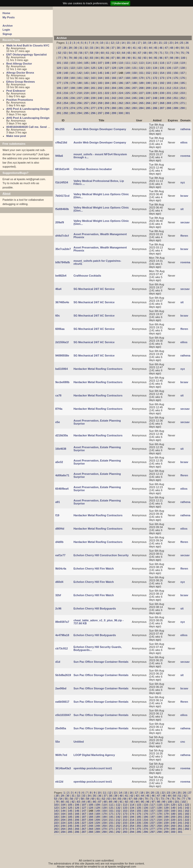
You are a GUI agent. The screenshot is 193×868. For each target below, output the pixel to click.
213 (176, 88)
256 (79, 103)
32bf (58, 595)
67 (139, 53)
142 (79, 73)
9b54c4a (61, 569)
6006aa (60, 329)
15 (128, 43)
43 (145, 48)
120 (59, 68)
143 (86, 73)
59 (97, 53)
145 (100, 73)
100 (183, 58)
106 (93, 63)
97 (166, 58)
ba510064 (62, 369)
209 (148, 88)
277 (93, 108)
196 (59, 88)
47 (166, 48)
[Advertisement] (123, 21)
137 (176, 68)
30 (76, 48)
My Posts (9, 17)
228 (148, 93)
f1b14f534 (62, 182)
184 (107, 83)
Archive (8, 26)
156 (176, 73)
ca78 (58, 395)
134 (155, 68)
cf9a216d (61, 142)
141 (73, 73)
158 (59, 78)
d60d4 (59, 582)
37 (113, 48)
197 (66, 88)
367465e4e (62, 302)
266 (148, 103)
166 (114, 78)
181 (86, 83)
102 (66, 63)
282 (127, 108)
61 (108, 53)
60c (58, 316)
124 (86, 68)
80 (76, 58)
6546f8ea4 (62, 489)
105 (86, 63)
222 (107, 93)
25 (182, 43)
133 (148, 68)
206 (127, 88)
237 (79, 98)
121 (66, 68)
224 (121, 93)
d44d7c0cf (62, 236)
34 (97, 48)
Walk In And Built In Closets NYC (28, 45)
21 (160, 43)
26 (187, 43)
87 (113, 58)
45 (156, 48)
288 (169, 108)
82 (86, 58)
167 (121, 78)
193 (169, 83)
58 (91, 53)
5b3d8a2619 (63, 675)
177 (59, 83)
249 (162, 98)
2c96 (58, 608)
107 (100, 63)
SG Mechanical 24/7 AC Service (94, 289)
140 (66, 73)
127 (107, 68)
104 (79, 63)
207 (134, 88)
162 (86, 78)
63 (118, 53)
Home (6, 13)
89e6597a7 (62, 622)
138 (182, 68)
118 (176, 63)
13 (118, 43)
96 (161, 58)
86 (108, 58)
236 (73, 98)
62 (113, 53)
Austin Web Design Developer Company (100, 129)
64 (124, 53)
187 (127, 83)
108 (107, 63)
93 (145, 58)
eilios (184, 142)
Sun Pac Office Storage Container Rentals (101, 662)
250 (169, 98)
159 (66, 78)
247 (148, 98)
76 (188, 53)
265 (141, 103)
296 (93, 113)
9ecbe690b (62, 382)
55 (76, 53)
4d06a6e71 (62, 475)
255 (73, 103)
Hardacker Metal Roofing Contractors (98, 369)
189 (141, 83)
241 (107, 98)
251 (176, 98)
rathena (185, 129)
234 (59, 98)
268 (162, 103)
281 (121, 108)
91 (134, 58)
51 (188, 48)
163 (93, 78)
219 (86, 93)
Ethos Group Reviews (21, 82)
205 (121, 88)
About (7, 193)
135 (162, 68)
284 (141, 108)
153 (155, 73)
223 (114, 93)
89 (124, 58)
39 (124, 48)
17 (139, 43)
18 (144, 43)
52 (60, 53)
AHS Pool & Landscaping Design (28, 109)
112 (134, 63)
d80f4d (60, 529)
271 (182, 103)
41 (134, 48)
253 (59, 103)
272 (59, 108)
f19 (57, 515)
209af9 (60, 222)
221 (100, 93)
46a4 (58, 289)
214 (182, 88)
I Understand (120, 3)
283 (134, 108)
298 (107, 113)
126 (100, 68)
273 (66, 108)
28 (65, 48)
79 (70, 58)
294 (79, 113)
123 (79, 68)
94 (150, 58)
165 (107, 78)
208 (141, 88)
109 (114, 63)
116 (162, 63)
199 (79, 88)
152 (148, 73)
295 (86, 113)
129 (121, 68)
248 (155, 98)
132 (141, 68)
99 (177, 58)
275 (79, 108)
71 (161, 53)
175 (176, 78)
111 (127, 63)
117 (169, 63)
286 (155, 108)
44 (150, 48)
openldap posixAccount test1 (93, 768)
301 (127, 113)
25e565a (61, 728)
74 (177, 53)
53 (65, 53)
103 (73, 63)
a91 (58, 502)
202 (100, 88)
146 (107, 73)
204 (114, 88)
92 (139, 58)
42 (139, 48)
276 (86, 108)
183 (100, 83)
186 (121, 83)
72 (166, 53)
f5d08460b (62, 209)
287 (162, 108)
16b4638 (61, 449)
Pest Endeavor (16, 91)
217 (73, 93)
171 (148, 78)
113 (141, 63)
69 (150, 53)
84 (97, 58)
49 (177, 48)
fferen (184, 236)
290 (182, 108)
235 (66, 98)
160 (73, 78)
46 (161, 48)
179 (73, 83)
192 (162, 83)
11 (107, 43)
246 (141, 98)
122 (73, 68)
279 (107, 108)
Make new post (16, 136)
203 (107, 88)
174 (169, 78)
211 (162, 88)
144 (93, 73)
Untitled (79, 742)
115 (155, 63)
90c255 (60, 129)
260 (107, 103)
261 (114, 103)
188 (134, 83)
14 (123, 43)
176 (182, 78)
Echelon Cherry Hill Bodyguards (95, 608)
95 (156, 58)
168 (127, 78)
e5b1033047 (63, 715)
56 (81, 53)
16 (134, 43)
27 (60, 48)
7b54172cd (62, 196)
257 (86, 103)
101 (59, 63)
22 (166, 43)
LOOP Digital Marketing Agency (94, 755)
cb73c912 (62, 648)
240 (100, 98)
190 (148, 83)
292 (66, 113)
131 (134, 68)
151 (141, 73)
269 (169, 103)
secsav (185, 222)
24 (176, 43)
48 (172, 48)
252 (182, 98)
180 (79, 83)
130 (127, 68)
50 (182, 48)
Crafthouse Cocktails (87, 276)
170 (141, 78)
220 (93, 93)
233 (182, 93)
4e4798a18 (62, 635)
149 (127, 73)
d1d (58, 662)
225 (127, 93)
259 (100, 103)
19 (150, 43)
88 (118, 58)
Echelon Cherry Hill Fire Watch (93, 569)
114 (148, 63)
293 (73, 113)
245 (134, 98)
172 (155, 78)
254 (66, 103)
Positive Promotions (20, 100)
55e (58, 742)
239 (93, 98)
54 (70, 53)
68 (145, 53)
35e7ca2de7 (63, 249)
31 (81, 48)
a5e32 (59, 462)
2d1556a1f (62, 342)
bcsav (184, 196)
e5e (58, 422)
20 (155, 43)
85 (102, 58)
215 (59, 93)
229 (155, 93)
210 (155, 88)
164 (100, 78)
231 (169, 93)
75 (182, 53)
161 (79, 78)
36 (108, 48)
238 (86, 98)
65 (129, 53)
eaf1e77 (60, 555)
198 (73, 88)
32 (86, 48)
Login (6, 30)
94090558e (62, 355)
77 (60, 58)
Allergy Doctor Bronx (20, 73)
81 (81, 58)
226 (134, 93)
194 (176, 83)
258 (93, 103)
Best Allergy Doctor (19, 64)
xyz (183, 182)
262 (121, 103)
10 (102, 43)
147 (114, 73)
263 (127, 103)
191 (155, 83)
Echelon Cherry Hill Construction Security (101, 555)
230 (162, 93)
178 (66, 83)
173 (162, 78)
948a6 (59, 156)
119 (182, 63)
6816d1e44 (62, 169)
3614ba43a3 (63, 768)
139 (59, 73)
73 (172, 53)
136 (169, 68)
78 (65, 58)
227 (141, 93)
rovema (185, 156)
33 (91, 48)
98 (172, 58)
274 (73, 108)
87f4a (59, 409)
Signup (7, 34)
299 (114, 113)
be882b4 (61, 276)
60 (102, 53)
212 (169, 88)
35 (102, 48)
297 (100, 113)
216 (66, 93)
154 (162, 73)
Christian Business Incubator (93, 169)
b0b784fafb (63, 262)
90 (129, 58)
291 (59, 113)
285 (148, 108)
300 (121, 113)
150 (134, 73)
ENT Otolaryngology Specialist (27, 55)
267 (155, 103)
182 (93, 83)
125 (93, 68)
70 (156, 53)
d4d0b (59, 542)
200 (86, 88)
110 (121, 63)
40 (129, 48)
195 (182, 83)
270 (176, 103)
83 (91, 58)
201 (93, 88)
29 (70, 48)
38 (118, 48)
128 (114, 68)
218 (79, 93)
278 (100, 108)
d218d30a (62, 435)
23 (171, 43)
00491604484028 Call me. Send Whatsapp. (34, 127)
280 (114, 108)
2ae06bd (61, 688)
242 (114, 98)
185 (114, 83)
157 (182, 73)
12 (112, 43)
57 (86, 53)
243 (121, 98)
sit (182, 209)
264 (134, 103)
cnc (183, 742)
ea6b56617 (62, 702)
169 (134, 78)
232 (176, 93)
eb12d (59, 782)
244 (127, 98)
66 (134, 53)
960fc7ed (61, 755)
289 (176, 108)
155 (169, 73)
